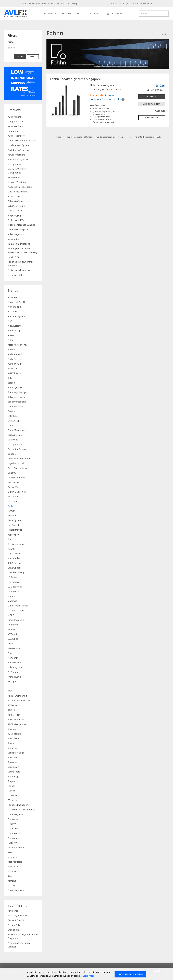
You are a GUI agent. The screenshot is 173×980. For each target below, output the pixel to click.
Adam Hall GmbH (16, 302)
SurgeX (11, 781)
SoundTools (14, 772)
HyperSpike (14, 534)
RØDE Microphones (17, 724)
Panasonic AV (15, 648)
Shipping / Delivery (17, 906)
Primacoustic (14, 677)
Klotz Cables (14, 558)
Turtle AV (12, 843)
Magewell (13, 601)
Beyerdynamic (15, 387)
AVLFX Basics (14, 373)
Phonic (11, 653)
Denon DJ (12, 454)
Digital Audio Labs (17, 463)
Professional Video (17, 220)
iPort (10, 539)
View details (152, 117)
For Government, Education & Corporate (23, 936)
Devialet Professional (19, 459)
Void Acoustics (15, 862)
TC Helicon (13, 800)
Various (12, 852)
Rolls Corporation (16, 719)
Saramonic (13, 729)
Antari (11, 335)
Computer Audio (16, 121)
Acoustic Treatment (17, 182)
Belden (11, 383)
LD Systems (14, 577)
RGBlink (12, 710)
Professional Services (19, 270)
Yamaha (12, 881)
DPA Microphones (17, 478)
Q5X (10, 686)
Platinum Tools (15, 663)
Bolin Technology (16, 397)
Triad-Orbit (13, 829)
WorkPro (12, 871)
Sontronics (13, 762)
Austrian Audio (15, 364)
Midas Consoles (16, 610)
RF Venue (12, 705)
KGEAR (11, 549)
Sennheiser (14, 738)
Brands (67, 13)
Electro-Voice (14, 487)
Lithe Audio (13, 591)
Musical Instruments (18, 192)
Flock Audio (13, 497)
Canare (11, 411)
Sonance (12, 757)
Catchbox (12, 416)
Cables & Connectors (18, 201)
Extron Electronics (17, 492)
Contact (96, 13)
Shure (11, 743)
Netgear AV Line (16, 620)
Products (50, 13)
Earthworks (13, 482)
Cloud (11, 425)
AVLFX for (49, 4)
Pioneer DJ (13, 658)
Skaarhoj (12, 748)
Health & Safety (16, 257)
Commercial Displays (18, 230)
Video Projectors (16, 234)
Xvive (10, 876)
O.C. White (13, 639)
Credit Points (14, 930)
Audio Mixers (14, 117)
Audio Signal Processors (20, 187)
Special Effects (15, 211)
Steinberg (13, 776)
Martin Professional (18, 606)
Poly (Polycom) (15, 667)
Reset (33, 56)
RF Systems (13, 177)
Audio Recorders (16, 136)
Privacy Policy (15, 925)
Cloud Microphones (18, 430)
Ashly (10, 340)
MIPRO (11, 615)
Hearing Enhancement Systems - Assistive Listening (22, 250)
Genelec (12, 515)
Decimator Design (17, 449)
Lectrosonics (14, 582)
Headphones (14, 131)
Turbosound (14, 838)
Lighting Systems (16, 206)
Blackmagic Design (17, 392)
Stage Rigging (14, 215)
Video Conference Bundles (21, 225)
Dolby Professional (17, 468)
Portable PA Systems (18, 150)
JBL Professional (16, 544)
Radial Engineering (17, 696)
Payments (13, 911)
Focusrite (12, 501)
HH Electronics (15, 530)
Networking (13, 239)
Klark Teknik (14, 553)
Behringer (13, 378)
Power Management (18, 159)
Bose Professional (17, 402)
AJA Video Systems (17, 316)
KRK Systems (14, 563)
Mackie (11, 596)
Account (115, 13)
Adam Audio (14, 297)
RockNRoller (14, 715)
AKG (10, 321)
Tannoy (11, 786)
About (81, 13)
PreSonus (13, 672)
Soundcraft (13, 767)
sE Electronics (15, 734)
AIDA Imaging (14, 307)
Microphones (14, 164)
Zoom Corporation (17, 890)
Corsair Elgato (15, 435)
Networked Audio (16, 126)
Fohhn (11, 506)
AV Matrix (12, 368)
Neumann (13, 625)
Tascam (12, 791)
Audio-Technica (15, 359)
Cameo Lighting (15, 406)
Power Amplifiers (16, 155)
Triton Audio (14, 833)
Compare (158, 111)
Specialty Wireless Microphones (17, 171)
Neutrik (11, 629)
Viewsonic (13, 857)
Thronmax (13, 819)
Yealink (11, 885)
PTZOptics (13, 682)
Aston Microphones (18, 345)
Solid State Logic (16, 753)
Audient (12, 349)
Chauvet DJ (13, 421)
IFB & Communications (19, 244)
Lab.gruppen (14, 568)
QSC (10, 691)
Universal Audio (16, 848)
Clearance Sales (16, 275)
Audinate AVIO (15, 354)
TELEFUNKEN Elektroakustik (21, 810)
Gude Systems (15, 520)
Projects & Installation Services (19, 945)
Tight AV (12, 824)
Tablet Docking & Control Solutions (20, 264)
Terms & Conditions (18, 920)
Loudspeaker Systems (19, 145)
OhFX (10, 644)
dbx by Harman (15, 444)
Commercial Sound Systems (22, 140)
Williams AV (13, 866)
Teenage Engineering (18, 805)
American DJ (14, 331)
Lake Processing (16, 572)
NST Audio (13, 634)
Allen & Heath (15, 326)
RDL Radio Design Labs (19, 700)
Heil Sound (13, 525)
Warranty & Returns (18, 915)
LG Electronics (15, 587)
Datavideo (13, 440)
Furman (11, 511)
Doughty (12, 473)
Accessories (14, 196)
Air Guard (13, 312)
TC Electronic (14, 795)
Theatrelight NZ (15, 814)
